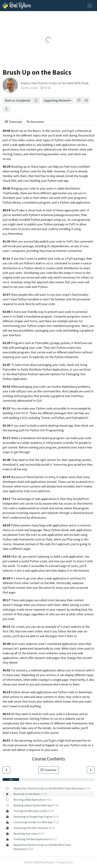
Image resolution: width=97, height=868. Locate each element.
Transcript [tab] (13, 122)
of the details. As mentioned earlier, (57, 728)
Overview (48, 770)
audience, (36, 443)
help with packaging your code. (23, 348)
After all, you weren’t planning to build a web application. (47, 556)
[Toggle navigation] (90, 6)
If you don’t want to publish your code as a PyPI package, (48, 259)
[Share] (6, 109)
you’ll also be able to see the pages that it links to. (45, 636)
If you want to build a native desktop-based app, (42, 426)
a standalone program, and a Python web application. (56, 202)
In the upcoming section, (27, 740)
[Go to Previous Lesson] (6, 770)
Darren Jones (30, 88)
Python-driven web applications (31, 692)
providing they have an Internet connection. (55, 251)
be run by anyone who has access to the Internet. (62, 503)
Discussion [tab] (35, 122)
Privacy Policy (65, 862)
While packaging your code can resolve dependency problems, (51, 387)
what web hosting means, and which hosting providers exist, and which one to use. (47, 154)
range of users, (69, 566)
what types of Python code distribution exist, (65, 140)
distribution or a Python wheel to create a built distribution (41, 268)
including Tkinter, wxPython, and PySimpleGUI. (59, 418)
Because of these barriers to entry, (33, 477)
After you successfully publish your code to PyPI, (42, 241)
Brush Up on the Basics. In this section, (36, 131)
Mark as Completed (17, 100)
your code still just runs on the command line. (32, 391)
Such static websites (24, 644)
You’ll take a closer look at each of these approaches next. (49, 210)
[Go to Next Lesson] (91, 770)
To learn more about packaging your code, (38, 365)
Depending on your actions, (39, 675)
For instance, (19, 670)
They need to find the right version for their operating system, (51, 460)
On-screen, (18, 627)
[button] (79, 100)
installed (33, 299)
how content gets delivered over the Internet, (49, 149)
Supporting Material (56, 100)
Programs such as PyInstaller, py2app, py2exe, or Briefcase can (52, 343)
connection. (21, 719)
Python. (43, 287)
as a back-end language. (27, 530)
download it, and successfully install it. (28, 464)
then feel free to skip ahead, (46, 176)
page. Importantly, (74, 680)
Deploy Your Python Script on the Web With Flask (55, 83)
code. (52, 304)
